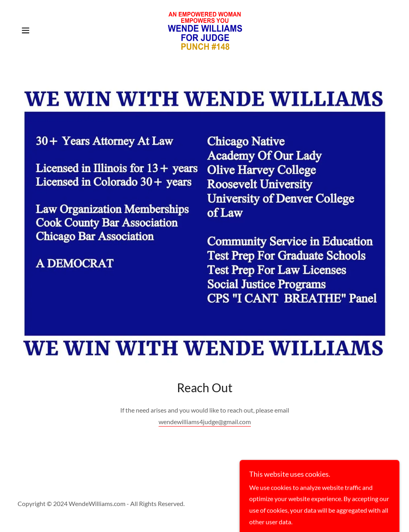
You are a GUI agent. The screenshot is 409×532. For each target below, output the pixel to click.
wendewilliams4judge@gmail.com (205, 422)
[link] (204, 29)
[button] (26, 30)
